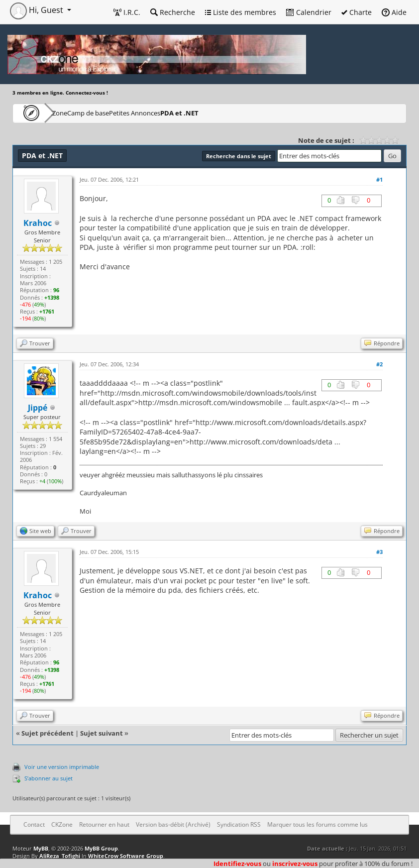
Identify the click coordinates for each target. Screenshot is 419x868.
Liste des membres (241, 12)
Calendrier (309, 12)
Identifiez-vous (237, 864)
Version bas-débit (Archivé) (173, 824)
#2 (379, 364)
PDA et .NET (245, 113)
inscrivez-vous (295, 864)
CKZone (70, 113)
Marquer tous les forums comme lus (317, 824)
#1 (379, 179)
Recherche (173, 12)
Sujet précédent (48, 733)
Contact (34, 824)
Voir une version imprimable (62, 767)
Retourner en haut (104, 824)
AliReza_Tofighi (60, 856)
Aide (394, 12)
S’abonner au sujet (49, 778)
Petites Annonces (184, 113)
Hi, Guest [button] (38, 10)
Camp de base (120, 113)
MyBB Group (101, 848)
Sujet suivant (102, 733)
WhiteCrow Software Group (126, 856)
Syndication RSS (239, 824)
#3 (379, 552)
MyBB (41, 848)
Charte (357, 12)
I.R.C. (127, 12)
